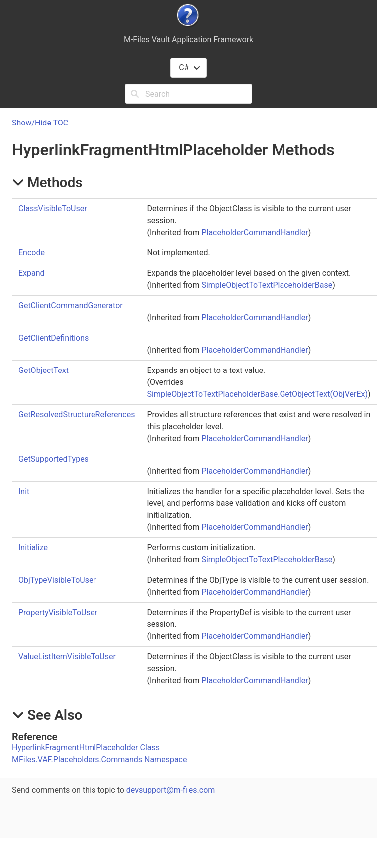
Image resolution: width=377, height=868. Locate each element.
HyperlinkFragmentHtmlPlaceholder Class (86, 748)
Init (24, 491)
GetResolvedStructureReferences (77, 415)
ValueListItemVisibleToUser (67, 657)
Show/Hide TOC (40, 123)
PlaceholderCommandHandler (255, 232)
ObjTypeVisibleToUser (57, 580)
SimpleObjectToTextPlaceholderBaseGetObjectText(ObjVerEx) (257, 394)
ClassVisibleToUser (53, 208)
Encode (32, 253)
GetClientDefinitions (53, 338)
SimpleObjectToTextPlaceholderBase (267, 285)
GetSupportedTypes (53, 459)
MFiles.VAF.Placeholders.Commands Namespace (99, 760)
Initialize (33, 548)
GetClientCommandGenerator (71, 306)
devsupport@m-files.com (171, 790)
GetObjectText (44, 370)
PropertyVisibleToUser (58, 612)
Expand (32, 273)
